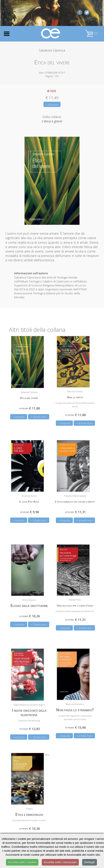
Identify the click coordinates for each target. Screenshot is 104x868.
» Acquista (52, 104)
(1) (91, 33)
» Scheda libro (39, 417)
